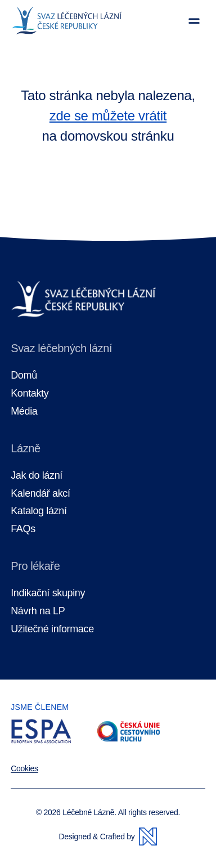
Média (24, 411)
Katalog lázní (39, 511)
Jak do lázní (37, 476)
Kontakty (30, 393)
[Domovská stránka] (67, 21)
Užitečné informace (52, 629)
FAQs (23, 529)
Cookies (24, 768)
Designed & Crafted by (108, 836)
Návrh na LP (38, 611)
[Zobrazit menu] (194, 21)
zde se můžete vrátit (108, 116)
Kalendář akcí (40, 494)
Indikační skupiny (48, 593)
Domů (24, 375)
